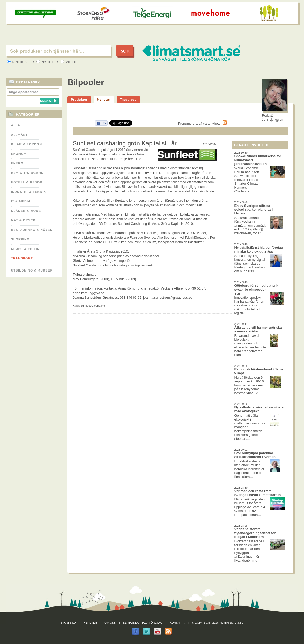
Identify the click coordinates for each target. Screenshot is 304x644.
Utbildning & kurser (32, 270)
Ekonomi (19, 154)
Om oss (110, 623)
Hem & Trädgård (27, 173)
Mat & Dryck (23, 220)
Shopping (20, 239)
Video (69, 62)
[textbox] (58, 51)
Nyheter (48, 62)
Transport (22, 258)
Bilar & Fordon (27, 144)
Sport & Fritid (25, 249)
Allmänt (19, 135)
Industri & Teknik (29, 192)
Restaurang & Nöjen (32, 230)
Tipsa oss (128, 100)
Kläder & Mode (26, 211)
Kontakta (177, 623)
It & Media (21, 201)
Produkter (21, 62)
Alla (16, 125)
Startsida (68, 623)
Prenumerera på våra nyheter (202, 123)
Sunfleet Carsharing (93, 306)
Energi (18, 163)
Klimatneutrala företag (143, 623)
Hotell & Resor (27, 182)
